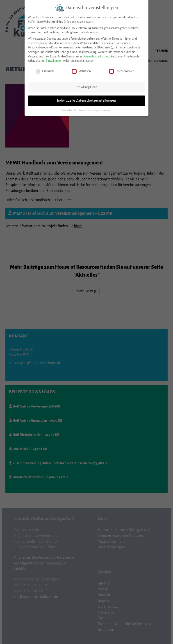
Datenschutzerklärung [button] (89, 108)
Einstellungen (54, 59)
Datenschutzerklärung (96, 54)
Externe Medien (122, 69)
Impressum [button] (106, 108)
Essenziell (45, 69)
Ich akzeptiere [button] (86, 85)
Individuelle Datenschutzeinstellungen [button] (86, 98)
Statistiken (81, 69)
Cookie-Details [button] (69, 108)
